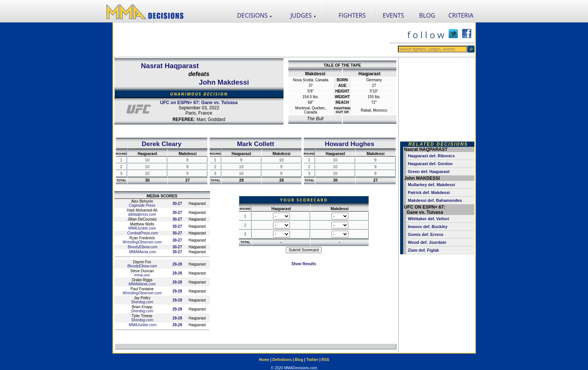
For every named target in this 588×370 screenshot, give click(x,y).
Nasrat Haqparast (170, 66)
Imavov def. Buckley (428, 227)
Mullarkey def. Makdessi (432, 185)
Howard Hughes (349, 144)
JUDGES (304, 15)
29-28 (177, 264)
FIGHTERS (352, 15)
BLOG (427, 15)
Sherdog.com (142, 302)
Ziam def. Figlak (424, 250)
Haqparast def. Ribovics (431, 156)
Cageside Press (142, 205)
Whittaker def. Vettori (429, 219)
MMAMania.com (142, 252)
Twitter (312, 360)
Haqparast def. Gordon (430, 164)
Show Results (304, 264)
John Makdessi (224, 82)
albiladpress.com (142, 214)
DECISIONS (255, 15)
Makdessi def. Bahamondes (435, 200)
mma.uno (142, 275)
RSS (325, 360)
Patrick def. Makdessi (429, 192)
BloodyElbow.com (142, 247)
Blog (299, 360)
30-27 (177, 204)
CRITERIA (461, 15)
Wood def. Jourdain (427, 242)
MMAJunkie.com (142, 228)
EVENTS (394, 15)
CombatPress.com (142, 233)
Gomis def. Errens (426, 234)
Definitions (282, 360)
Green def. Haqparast (429, 172)
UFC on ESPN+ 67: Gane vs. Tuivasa (199, 103)
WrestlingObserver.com (142, 242)
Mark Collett (256, 144)
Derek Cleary (162, 144)
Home (264, 360)
